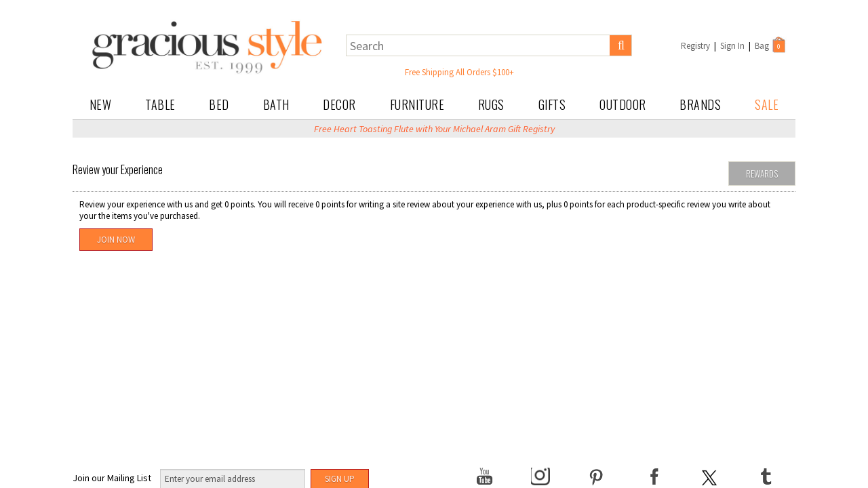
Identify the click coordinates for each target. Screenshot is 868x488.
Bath (276, 104)
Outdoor (623, 104)
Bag (771, 45)
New (101, 104)
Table (160, 104)
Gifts (552, 104)
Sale (767, 104)
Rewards (762, 174)
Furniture (417, 104)
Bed (219, 104)
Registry (695, 46)
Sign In (732, 46)
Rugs (491, 104)
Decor (339, 104)
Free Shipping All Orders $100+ (459, 72)
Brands (700, 104)
